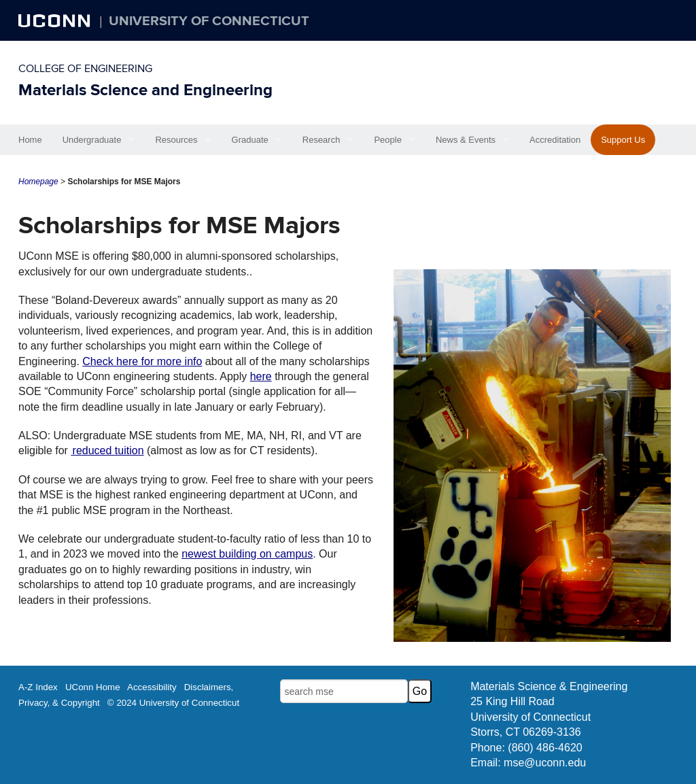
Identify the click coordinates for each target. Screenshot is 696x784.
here (261, 376)
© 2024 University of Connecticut (173, 703)
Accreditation (555, 140)
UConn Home (93, 687)
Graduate (250, 140)
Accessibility (152, 687)
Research (321, 140)
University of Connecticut (209, 21)
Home (30, 140)
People (387, 140)
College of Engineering (85, 69)
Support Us (623, 140)
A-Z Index (38, 687)
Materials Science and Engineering (145, 90)
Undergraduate (92, 140)
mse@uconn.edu (545, 763)
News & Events (466, 140)
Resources (176, 140)
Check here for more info (142, 361)
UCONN (56, 20)
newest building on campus (247, 554)
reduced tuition (107, 450)
